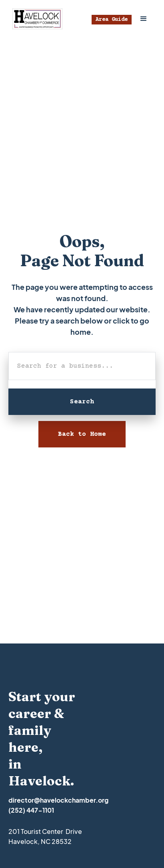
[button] (144, 19)
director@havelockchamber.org (58, 800)
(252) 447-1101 (31, 810)
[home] (35, 19)
